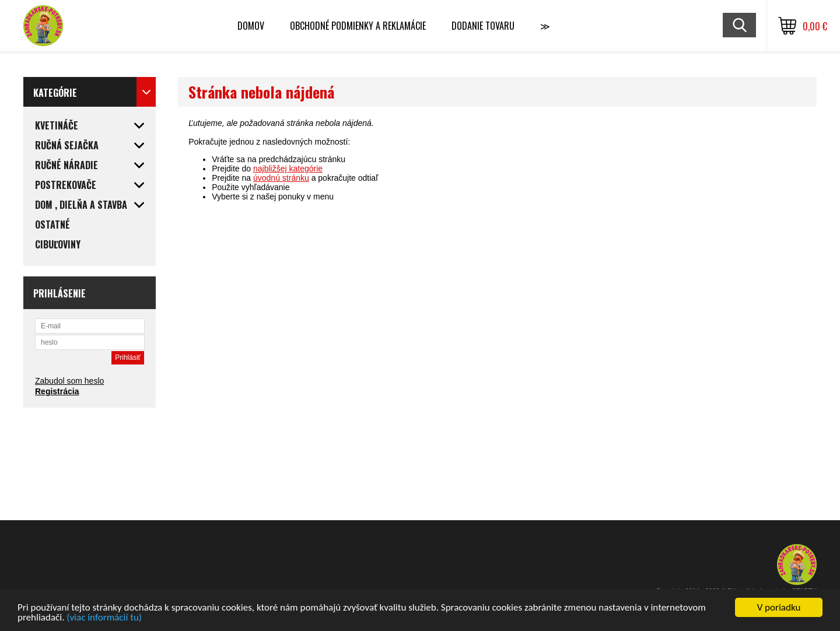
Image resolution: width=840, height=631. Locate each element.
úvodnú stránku (281, 178)
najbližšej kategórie (288, 169)
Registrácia (57, 391)
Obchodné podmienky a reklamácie (358, 26)
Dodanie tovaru (483, 26)
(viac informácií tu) (104, 618)
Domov (251, 26)
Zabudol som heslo (69, 381)
